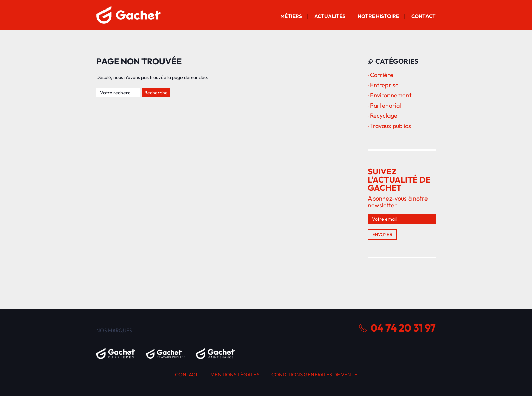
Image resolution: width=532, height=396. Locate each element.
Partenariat (386, 105)
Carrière (382, 75)
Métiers (291, 16)
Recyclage (384, 116)
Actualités (330, 16)
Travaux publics (390, 126)
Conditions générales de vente (314, 374)
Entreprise (384, 85)
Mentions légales (235, 374)
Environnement (391, 95)
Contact (423, 16)
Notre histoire (378, 16)
